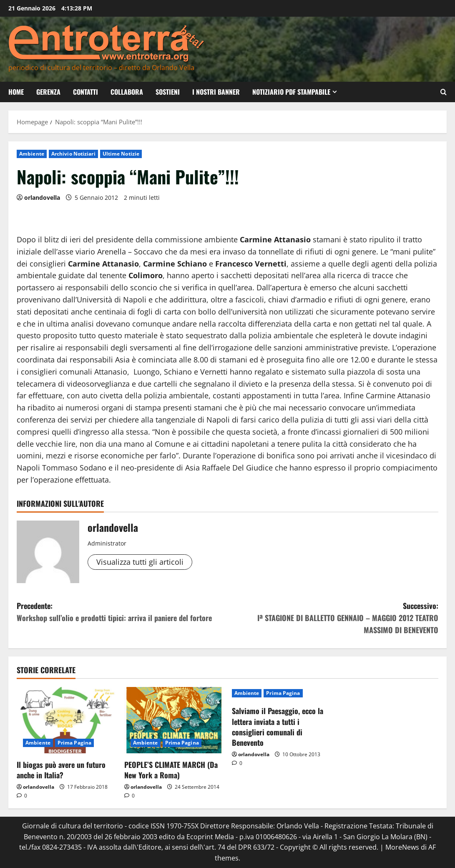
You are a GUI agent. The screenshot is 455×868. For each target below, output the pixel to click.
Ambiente (32, 154)
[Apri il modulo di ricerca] (444, 92)
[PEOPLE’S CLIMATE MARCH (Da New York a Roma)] (174, 720)
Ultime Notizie (121, 154)
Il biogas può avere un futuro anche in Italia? (61, 770)
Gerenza (48, 92)
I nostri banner (216, 92)
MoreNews (402, 847)
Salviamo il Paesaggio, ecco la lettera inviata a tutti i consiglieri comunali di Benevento (278, 727)
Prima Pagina (74, 743)
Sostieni (168, 92)
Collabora (127, 92)
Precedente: (122, 612)
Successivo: (333, 618)
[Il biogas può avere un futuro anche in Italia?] (66, 720)
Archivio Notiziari (73, 154)
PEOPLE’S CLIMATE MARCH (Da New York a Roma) (171, 770)
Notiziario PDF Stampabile (291, 92)
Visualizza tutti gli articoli (140, 562)
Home (16, 92)
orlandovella (42, 198)
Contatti (85, 92)
